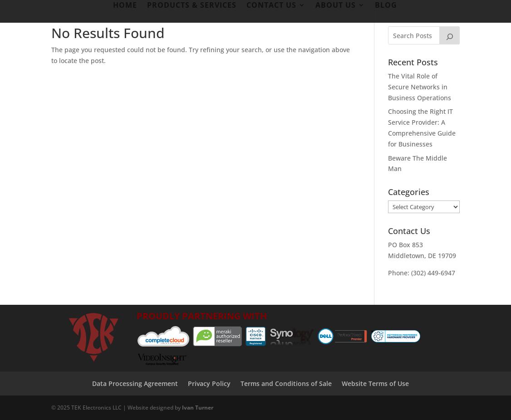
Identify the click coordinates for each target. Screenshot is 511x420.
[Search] (450, 35)
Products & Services (192, 6)
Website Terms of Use (375, 383)
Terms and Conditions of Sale (286, 383)
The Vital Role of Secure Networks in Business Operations (420, 87)
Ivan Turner (198, 408)
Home (125, 6)
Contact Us (271, 6)
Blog (386, 6)
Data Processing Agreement (135, 383)
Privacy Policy (209, 383)
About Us (336, 6)
